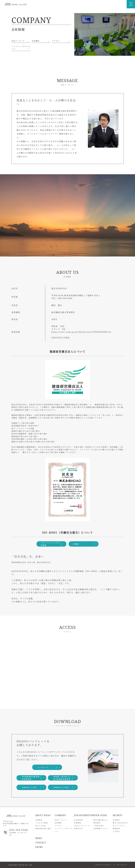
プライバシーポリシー (104, 865)
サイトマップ (122, 865)
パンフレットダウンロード (21, 48)
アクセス (56, 41)
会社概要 (35, 41)
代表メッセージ (18, 41)
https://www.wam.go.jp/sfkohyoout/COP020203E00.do (81, 332)
